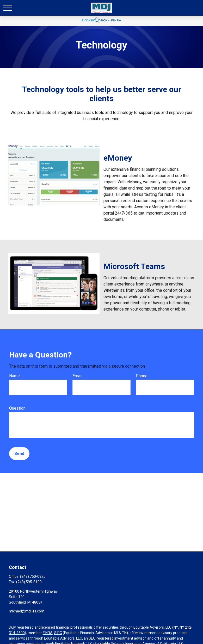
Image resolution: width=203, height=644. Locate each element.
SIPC (58, 633)
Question (17, 408)
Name (14, 376)
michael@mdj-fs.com (27, 611)
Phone (142, 376)
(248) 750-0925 (33, 576)
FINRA (48, 633)
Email (77, 376)
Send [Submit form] (19, 454)
